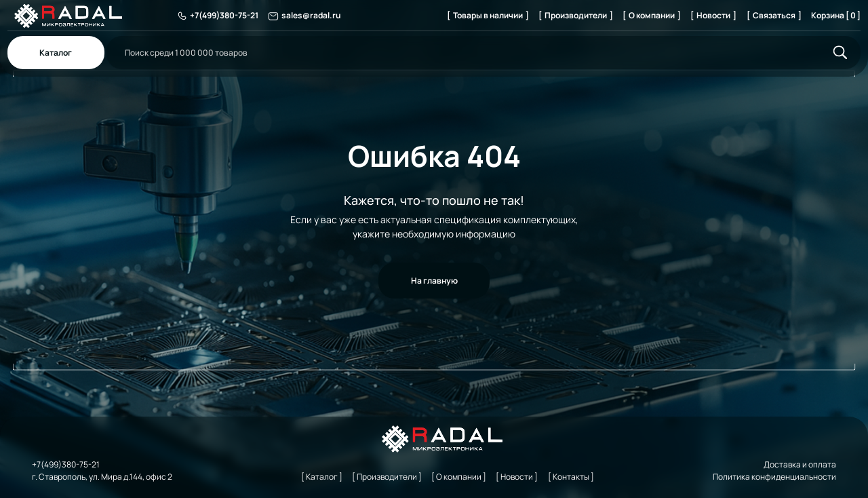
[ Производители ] (576, 15)
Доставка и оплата (800, 464)
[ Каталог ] (322, 477)
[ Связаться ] (774, 15)
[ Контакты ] (571, 477)
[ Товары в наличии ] (488, 15)
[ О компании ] (652, 15)
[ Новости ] (713, 15)
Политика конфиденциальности (774, 477)
